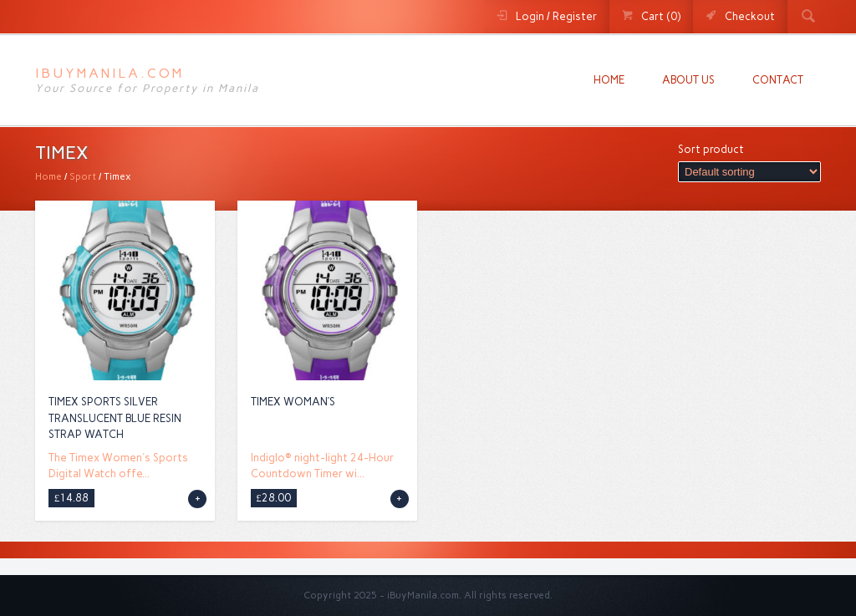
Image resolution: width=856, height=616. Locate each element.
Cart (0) (661, 16)
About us (688, 80)
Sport (83, 176)
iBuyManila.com (110, 73)
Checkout (750, 16)
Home (609, 80)
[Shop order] (749, 172)
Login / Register (556, 16)
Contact (778, 80)
